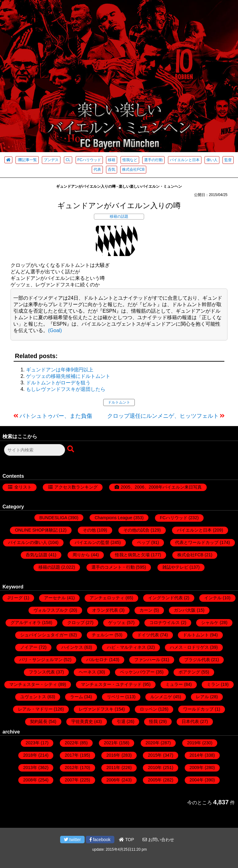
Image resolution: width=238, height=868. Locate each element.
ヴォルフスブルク (51, 610)
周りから (81, 555)
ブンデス (51, 160)
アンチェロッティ (107, 598)
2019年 (194, 743)
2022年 (72, 743)
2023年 (33, 743)
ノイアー (29, 647)
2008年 (30, 780)
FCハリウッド (89, 160)
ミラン (213, 684)
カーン (146, 610)
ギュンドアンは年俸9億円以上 (60, 370)
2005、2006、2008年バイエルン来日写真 (161, 487)
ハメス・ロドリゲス (189, 647)
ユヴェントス (33, 697)
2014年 (197, 755)
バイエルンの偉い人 (28, 542)
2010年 (155, 768)
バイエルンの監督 (92, 542)
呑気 (112, 169)
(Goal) (55, 330)
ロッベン (148, 709)
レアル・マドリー (35, 709)
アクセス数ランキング (76, 487)
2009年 (197, 768)
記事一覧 (27, 160)
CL (68, 160)
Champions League (113, 518)
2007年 (72, 780)
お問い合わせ (158, 840)
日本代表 (190, 721)
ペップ (143, 542)
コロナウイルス (165, 622)
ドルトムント (119, 402)
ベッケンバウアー (137, 672)
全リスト (23, 487)
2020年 (153, 743)
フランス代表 (42, 672)
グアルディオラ (26, 622)
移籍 (112, 160)
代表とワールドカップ (197, 542)
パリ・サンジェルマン (41, 660)
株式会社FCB (133, 169)
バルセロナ (97, 660)
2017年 (72, 755)
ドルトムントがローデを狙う (58, 383)
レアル (202, 697)
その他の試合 (136, 530)
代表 (97, 169)
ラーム (77, 697)
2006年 (113, 780)
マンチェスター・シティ (33, 684)
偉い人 (212, 160)
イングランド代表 (165, 598)
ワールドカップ (198, 709)
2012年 (72, 768)
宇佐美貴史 (82, 721)
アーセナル (55, 598)
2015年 (155, 755)
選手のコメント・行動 (113, 567)
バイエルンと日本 (185, 160)
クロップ (76, 622)
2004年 (197, 780)
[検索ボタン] (71, 449)
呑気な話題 (37, 555)
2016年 (113, 755)
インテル (213, 598)
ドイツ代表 (148, 635)
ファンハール (147, 660)
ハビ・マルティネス (126, 647)
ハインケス (72, 647)
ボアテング (189, 672)
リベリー (116, 697)
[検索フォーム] (35, 450)
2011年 (113, 768)
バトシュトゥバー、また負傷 (56, 416)
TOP (126, 840)
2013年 (30, 768)
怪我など (130, 160)
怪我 (153, 721)
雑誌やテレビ (175, 567)
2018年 (30, 755)
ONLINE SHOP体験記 (36, 530)
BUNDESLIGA (53, 518)
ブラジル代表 (197, 660)
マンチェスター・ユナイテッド (111, 684)
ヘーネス (87, 672)
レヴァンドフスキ (96, 709)
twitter (72, 840)
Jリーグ (15, 598)
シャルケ (210, 622)
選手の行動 (153, 160)
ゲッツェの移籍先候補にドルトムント (68, 376)
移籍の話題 (119, 216)
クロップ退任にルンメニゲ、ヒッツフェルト (163, 416)
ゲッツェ (117, 622)
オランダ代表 (105, 610)
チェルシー (103, 635)
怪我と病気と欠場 (132, 555)
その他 (89, 530)
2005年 (155, 780)
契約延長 (39, 721)
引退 (121, 721)
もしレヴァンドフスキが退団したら (66, 389)
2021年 (111, 743)
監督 (228, 160)
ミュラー (174, 684)
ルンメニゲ (161, 697)
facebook (100, 840)
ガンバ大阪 (185, 610)
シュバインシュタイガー (44, 635)
